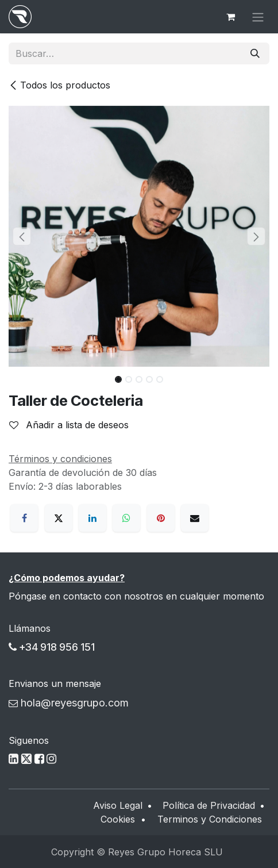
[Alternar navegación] (258, 17)
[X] (59, 518)
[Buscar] (255, 53)
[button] (22, 236)
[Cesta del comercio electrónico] (230, 17)
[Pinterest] (161, 518)
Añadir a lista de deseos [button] (69, 425)
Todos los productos (59, 85)
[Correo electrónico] (195, 518)
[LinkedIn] (92, 518)
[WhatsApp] (126, 518)
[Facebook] (24, 518)
